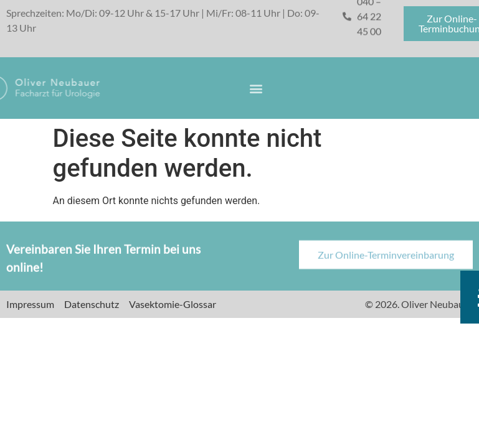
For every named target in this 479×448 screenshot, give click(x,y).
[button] (256, 88)
